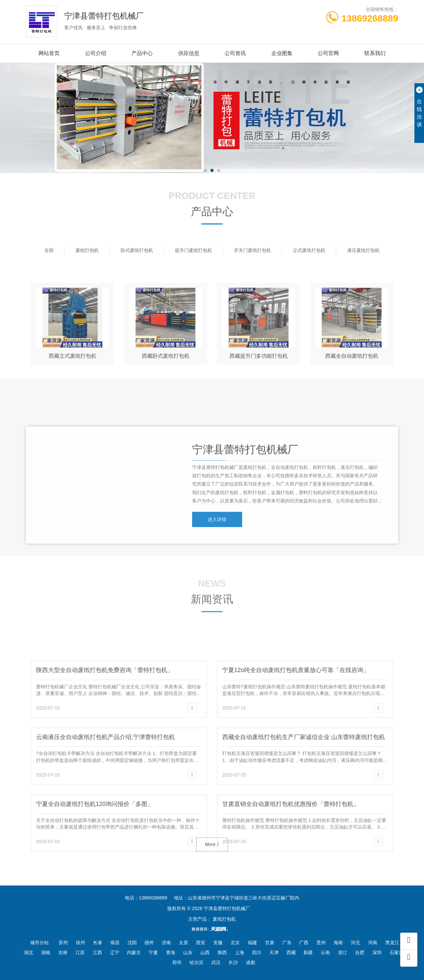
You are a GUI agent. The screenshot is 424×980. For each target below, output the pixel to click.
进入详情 (218, 563)
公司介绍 (96, 53)
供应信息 (189, 53)
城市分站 (39, 943)
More (212, 853)
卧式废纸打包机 (137, 250)
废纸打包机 (87, 250)
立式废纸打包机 (309, 250)
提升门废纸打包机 (193, 250)
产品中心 (142, 53)
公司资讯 (235, 53)
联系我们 (375, 53)
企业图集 (282, 53)
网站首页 (49, 53)
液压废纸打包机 (363, 250)
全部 (49, 250)
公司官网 (328, 53)
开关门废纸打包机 (252, 250)
